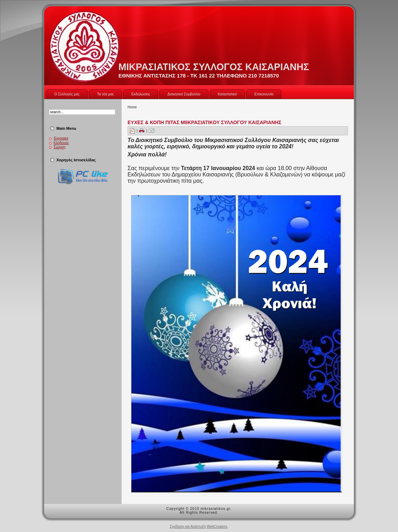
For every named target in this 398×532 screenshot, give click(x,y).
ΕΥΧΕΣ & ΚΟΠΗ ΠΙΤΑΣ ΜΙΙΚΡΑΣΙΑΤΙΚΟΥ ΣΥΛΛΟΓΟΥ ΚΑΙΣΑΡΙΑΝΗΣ (204, 122)
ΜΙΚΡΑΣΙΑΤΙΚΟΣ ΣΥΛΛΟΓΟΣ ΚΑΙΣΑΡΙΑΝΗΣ (214, 67)
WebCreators (217, 527)
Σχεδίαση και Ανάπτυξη (188, 527)
